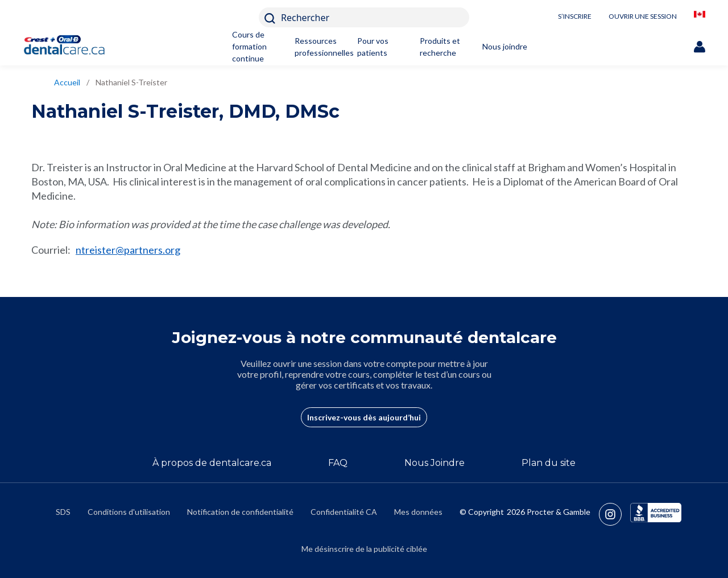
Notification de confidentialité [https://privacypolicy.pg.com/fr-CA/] (240, 512)
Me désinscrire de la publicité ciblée (364, 549)
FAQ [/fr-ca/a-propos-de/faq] (338, 463)
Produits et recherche (440, 47)
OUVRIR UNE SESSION (643, 16)
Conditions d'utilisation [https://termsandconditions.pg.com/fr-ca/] (129, 512)
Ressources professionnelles (319, 47)
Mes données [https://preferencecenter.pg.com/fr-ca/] (418, 512)
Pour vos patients (373, 47)
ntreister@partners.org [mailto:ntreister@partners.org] (128, 250)
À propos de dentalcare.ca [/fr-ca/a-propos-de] (212, 463)
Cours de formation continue (249, 46)
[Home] (70, 46)
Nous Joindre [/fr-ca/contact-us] (435, 463)
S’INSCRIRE (575, 16)
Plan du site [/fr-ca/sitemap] (549, 463)
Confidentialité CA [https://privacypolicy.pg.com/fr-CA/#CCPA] (344, 512)
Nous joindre (505, 46)
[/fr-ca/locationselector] (700, 17)
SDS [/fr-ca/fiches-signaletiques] (63, 512)
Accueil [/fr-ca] (67, 82)
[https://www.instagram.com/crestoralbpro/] (615, 514)
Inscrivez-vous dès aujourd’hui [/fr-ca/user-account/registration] (364, 417)
